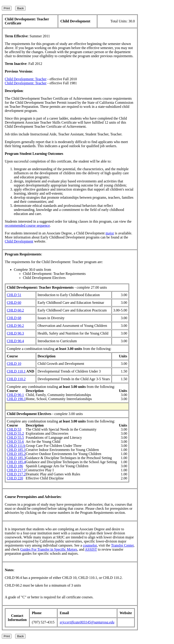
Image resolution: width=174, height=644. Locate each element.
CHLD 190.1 (16, 399)
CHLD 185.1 (16, 450)
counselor (90, 545)
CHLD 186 (15, 466)
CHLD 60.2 (15, 310)
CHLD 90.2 (15, 326)
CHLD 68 (14, 318)
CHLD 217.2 (16, 474)
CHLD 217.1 (16, 470)
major (110, 233)
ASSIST (91, 549)
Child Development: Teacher (26, 79)
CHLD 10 (14, 364)
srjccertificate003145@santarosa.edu (87, 622)
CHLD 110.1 (16, 371)
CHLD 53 (14, 429)
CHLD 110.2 (16, 379)
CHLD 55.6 (15, 442)
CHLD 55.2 (15, 433)
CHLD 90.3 (15, 333)
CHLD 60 (14, 303)
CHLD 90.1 (15, 395)
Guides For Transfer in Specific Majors (49, 549)
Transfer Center (122, 545)
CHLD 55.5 (15, 438)
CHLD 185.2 (16, 454)
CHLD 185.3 (16, 458)
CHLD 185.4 (16, 462)
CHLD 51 (14, 295)
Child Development (19, 241)
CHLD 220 (15, 478)
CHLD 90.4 (15, 341)
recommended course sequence (27, 225)
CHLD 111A (16, 446)
